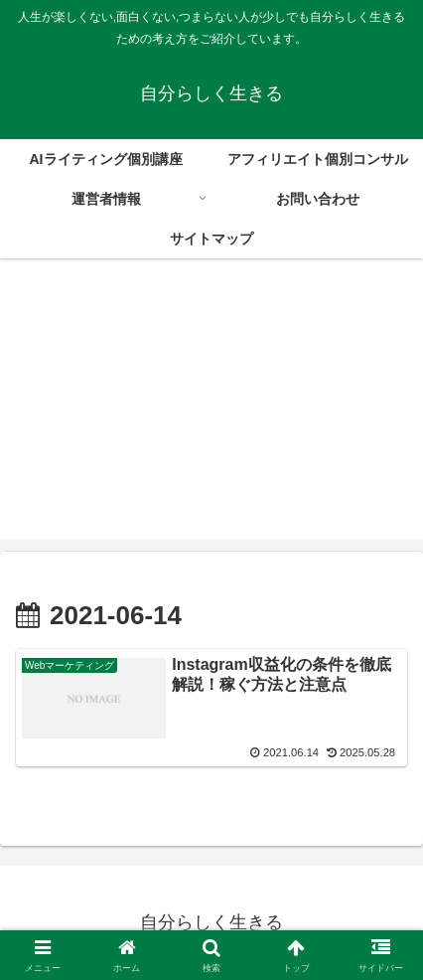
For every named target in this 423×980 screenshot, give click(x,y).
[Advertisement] (211, 411)
